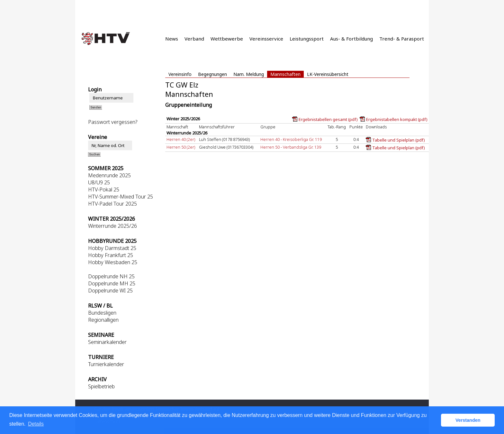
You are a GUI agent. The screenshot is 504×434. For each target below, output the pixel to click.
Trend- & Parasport (402, 39)
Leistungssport (307, 39)
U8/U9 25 (99, 182)
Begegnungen (212, 74)
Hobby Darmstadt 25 (112, 248)
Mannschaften (285, 74)
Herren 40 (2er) (181, 139)
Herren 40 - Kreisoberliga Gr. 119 (291, 139)
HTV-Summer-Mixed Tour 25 (121, 197)
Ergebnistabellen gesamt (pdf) (328, 119)
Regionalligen (103, 320)
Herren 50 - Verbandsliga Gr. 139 (291, 147)
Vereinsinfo (180, 74)
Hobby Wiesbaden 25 (113, 262)
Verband (194, 39)
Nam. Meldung (249, 74)
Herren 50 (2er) (181, 147)
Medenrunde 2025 (109, 175)
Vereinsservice (266, 39)
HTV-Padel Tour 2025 (113, 204)
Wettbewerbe (227, 39)
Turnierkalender (106, 364)
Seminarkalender (107, 342)
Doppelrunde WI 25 (110, 291)
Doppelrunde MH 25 (112, 283)
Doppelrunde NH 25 (111, 276)
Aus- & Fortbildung (351, 39)
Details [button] (36, 424)
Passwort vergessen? (113, 122)
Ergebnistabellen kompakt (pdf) (397, 119)
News (172, 39)
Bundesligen (102, 313)
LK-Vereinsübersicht (328, 74)
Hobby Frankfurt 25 (111, 255)
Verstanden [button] (468, 420)
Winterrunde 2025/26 (113, 226)
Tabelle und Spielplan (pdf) (399, 140)
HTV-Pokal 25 (104, 189)
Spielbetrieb (101, 386)
